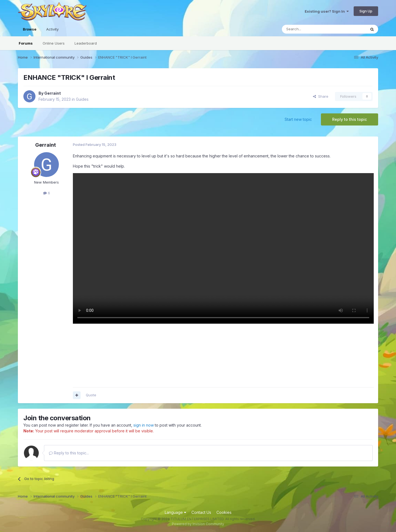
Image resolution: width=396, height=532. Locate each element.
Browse (30, 32)
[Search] (310, 29)
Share (321, 96)
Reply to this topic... (69, 453)
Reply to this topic (350, 119)
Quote (91, 395)
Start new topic (298, 119)
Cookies (224, 512)
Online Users (54, 43)
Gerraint (53, 93)
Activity (52, 29)
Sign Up (366, 11)
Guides (82, 99)
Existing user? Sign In (327, 11)
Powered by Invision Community (198, 524)
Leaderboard (86, 43)
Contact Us (201, 512)
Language (175, 512)
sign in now (144, 425)
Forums (26, 43)
